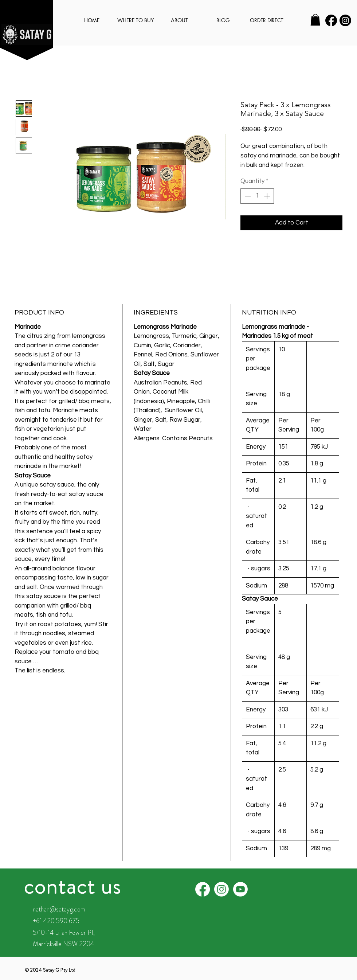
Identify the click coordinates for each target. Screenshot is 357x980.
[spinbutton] (257, 196)
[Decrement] (247, 196)
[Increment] (268, 196)
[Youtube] (240, 889)
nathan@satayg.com (59, 909)
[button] (315, 20)
